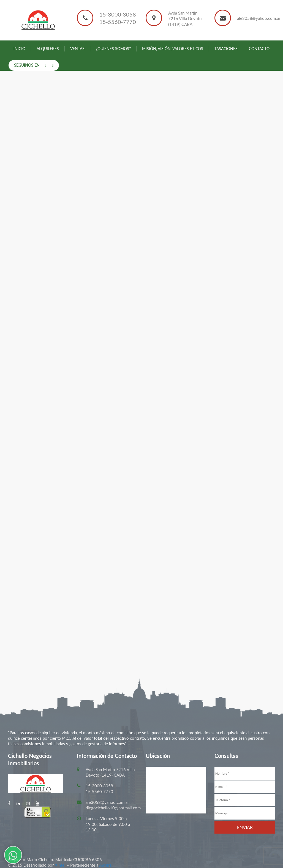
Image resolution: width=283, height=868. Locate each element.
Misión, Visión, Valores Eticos (173, 49)
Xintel (60, 865)
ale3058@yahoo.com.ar (259, 18)
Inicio (19, 49)
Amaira (105, 865)
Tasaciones (226, 49)
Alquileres (48, 49)
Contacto (259, 49)
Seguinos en (27, 65)
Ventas (77, 49)
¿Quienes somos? (113, 49)
